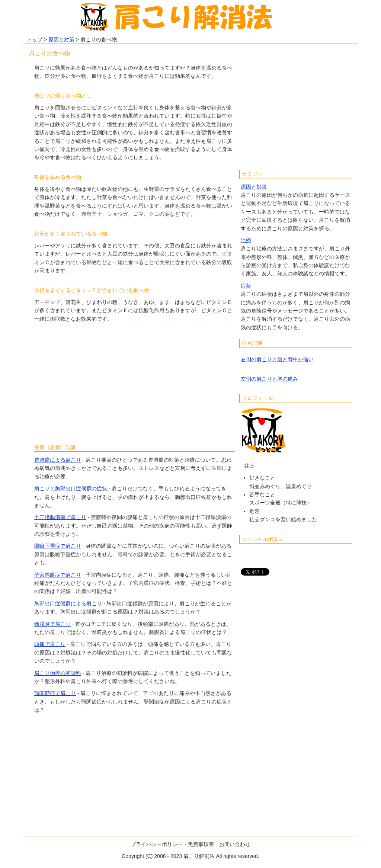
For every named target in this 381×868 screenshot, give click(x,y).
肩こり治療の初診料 (58, 673)
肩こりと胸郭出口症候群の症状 (71, 489)
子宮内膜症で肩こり (58, 575)
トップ (35, 39)
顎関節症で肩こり (55, 693)
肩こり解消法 (199, 856)
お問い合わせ (235, 844)
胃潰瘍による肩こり (58, 460)
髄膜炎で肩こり (52, 624)
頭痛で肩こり (50, 644)
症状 (246, 286)
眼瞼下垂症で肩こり (58, 546)
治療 (246, 240)
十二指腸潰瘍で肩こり (60, 517)
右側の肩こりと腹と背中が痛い (277, 359)
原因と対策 (61, 39)
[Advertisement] (135, 383)
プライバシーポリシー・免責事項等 (172, 844)
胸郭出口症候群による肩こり (68, 603)
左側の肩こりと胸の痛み (269, 379)
